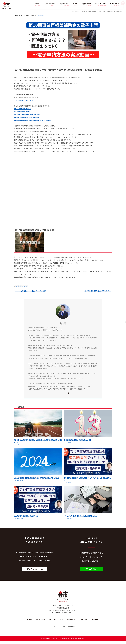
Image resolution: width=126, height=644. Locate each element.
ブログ (75, 5)
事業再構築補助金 (41, 15)
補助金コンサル (50, 5)
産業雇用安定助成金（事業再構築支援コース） (31, 114)
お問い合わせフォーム (34, 570)
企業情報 (37, 5)
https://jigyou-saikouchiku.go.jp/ (27, 100)
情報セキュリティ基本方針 (72, 628)
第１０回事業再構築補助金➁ (24, 112)
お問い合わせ (115, 5)
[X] (60, 394)
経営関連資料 (86, 5)
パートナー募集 (100, 5)
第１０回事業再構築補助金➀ (24, 109)
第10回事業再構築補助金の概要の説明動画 (29, 117)
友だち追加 (91, 570)
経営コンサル (64, 5)
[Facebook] (54, 394)
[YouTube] (65, 394)
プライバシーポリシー (53, 628)
